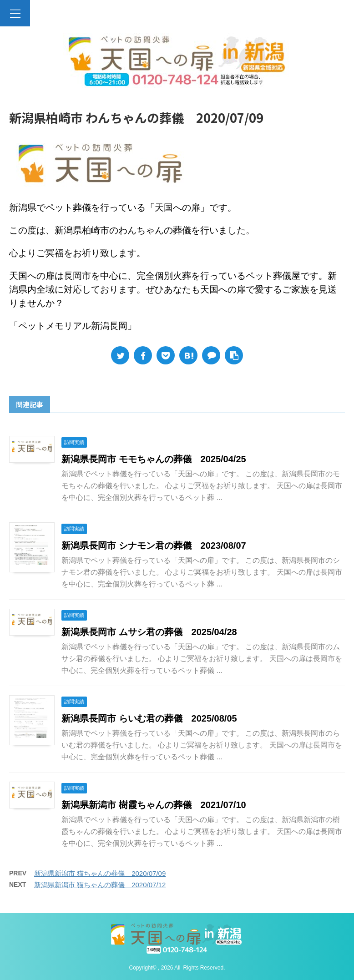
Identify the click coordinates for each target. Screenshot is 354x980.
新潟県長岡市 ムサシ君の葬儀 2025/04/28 (149, 632)
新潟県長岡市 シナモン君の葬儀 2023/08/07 (154, 546)
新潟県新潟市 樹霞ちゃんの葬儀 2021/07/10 (154, 805)
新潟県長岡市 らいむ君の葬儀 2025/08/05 (149, 718)
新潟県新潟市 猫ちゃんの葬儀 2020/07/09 (100, 873)
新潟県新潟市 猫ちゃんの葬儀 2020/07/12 (100, 885)
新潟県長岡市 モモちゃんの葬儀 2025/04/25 (154, 459)
